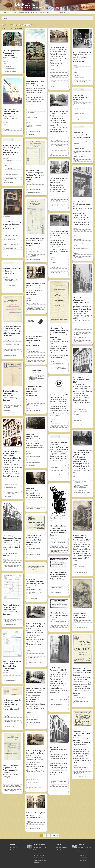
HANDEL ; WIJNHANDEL (9, 286)
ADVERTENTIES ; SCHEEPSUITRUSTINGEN (57, 539)
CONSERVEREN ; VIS (9, 727)
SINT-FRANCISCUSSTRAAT (10, 69)
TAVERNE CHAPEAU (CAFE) (10, 163)
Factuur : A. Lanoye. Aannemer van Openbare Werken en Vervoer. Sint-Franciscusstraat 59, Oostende (35, 175)
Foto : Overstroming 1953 (36, 283)
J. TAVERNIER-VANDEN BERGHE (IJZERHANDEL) (35, 459)
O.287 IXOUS (7, 353)
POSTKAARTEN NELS (79, 566)
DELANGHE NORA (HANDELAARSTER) (55, 473)
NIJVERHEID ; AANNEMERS (34, 192)
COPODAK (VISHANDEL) (56, 588)
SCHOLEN (53, 785)
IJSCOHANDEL (77, 246)
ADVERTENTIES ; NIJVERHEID (81, 698)
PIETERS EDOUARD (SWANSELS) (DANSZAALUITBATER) (12, 493)
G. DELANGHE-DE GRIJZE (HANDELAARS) (80, 773)
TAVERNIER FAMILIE (55, 551)
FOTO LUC (76, 68)
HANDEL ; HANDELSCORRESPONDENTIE (11, 340)
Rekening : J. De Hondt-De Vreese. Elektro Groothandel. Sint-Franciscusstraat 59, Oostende (11, 610)
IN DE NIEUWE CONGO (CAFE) (81, 233)
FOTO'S (6, 64)
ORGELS (76, 111)
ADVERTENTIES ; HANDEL (80, 767)
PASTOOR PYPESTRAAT (33, 658)
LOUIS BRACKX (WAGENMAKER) (12, 785)
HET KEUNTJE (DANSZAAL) (10, 485)
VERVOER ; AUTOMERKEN (33, 557)
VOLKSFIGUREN (8, 496)
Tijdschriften (6, 12)
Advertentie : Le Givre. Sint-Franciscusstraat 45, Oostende (59, 615)
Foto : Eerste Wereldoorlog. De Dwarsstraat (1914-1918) (82, 300)
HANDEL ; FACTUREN (9, 618)
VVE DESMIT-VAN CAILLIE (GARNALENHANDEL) (33, 252)
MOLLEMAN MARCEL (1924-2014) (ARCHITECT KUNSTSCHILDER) (12, 245)
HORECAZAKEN (31, 134)
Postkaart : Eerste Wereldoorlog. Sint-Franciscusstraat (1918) (82, 538)
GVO (52, 478)
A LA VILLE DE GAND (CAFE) (57, 84)
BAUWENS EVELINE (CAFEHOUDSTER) (79, 243)
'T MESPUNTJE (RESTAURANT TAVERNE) (34, 126)
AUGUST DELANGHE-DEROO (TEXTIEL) (81, 334)
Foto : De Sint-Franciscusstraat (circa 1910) (81, 380)
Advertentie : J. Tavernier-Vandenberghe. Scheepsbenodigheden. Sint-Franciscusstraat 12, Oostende (59, 530)
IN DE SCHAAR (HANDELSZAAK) (58, 465)
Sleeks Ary (76, 119)
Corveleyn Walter (8, 255)
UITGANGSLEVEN (8, 168)
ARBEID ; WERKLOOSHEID (33, 463)
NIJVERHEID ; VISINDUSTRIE (11, 722)
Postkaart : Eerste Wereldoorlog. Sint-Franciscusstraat (80, 615)
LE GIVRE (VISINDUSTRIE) (10, 719)
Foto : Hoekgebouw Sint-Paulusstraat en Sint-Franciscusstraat (12, 53)
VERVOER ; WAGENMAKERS (10, 790)
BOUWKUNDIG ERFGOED (10, 233)
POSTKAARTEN (78, 621)
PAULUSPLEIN (31, 113)
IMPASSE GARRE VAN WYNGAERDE (59, 702)
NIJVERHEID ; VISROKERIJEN (81, 248)
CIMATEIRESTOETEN (79, 70)
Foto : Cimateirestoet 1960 (83, 52)
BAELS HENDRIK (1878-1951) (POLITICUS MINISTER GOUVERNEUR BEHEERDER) (81, 486)
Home (5, 18)
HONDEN (76, 253)
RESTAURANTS (31, 129)
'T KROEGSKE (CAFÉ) (32, 118)
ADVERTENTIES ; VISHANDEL (34, 590)
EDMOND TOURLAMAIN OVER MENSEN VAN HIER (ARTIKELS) (11, 175)
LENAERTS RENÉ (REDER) (10, 356)
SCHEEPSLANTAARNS (56, 549)
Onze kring (44, 12)
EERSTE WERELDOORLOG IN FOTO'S (81, 328)
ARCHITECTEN (7, 251)
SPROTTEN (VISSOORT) (80, 251)
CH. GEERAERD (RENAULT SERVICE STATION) (36, 551)
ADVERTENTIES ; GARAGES (34, 548)
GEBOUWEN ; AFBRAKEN (10, 71)
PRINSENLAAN (7, 242)
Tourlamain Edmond (8, 183)
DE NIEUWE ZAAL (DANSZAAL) (81, 104)
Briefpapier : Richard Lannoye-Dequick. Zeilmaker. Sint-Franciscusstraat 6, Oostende (10, 396)
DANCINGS (6, 490)
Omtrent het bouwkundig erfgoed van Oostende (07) (12, 224)
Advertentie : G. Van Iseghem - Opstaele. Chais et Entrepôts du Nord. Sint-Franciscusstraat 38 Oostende (59, 333)
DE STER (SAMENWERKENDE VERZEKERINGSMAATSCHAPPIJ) (12, 344)
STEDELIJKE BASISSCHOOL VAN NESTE (12, 567)
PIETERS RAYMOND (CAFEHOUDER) (12, 161)
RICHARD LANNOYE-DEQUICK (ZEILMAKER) (11, 407)
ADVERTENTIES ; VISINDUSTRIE (58, 621)
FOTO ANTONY (54, 421)
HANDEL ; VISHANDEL (32, 599)
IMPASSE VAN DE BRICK (56, 705)
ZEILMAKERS (7, 410)
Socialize (13, 845)
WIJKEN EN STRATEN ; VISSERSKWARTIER (9, 172)
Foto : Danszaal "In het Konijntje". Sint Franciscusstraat (11, 454)
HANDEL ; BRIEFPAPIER (9, 404)
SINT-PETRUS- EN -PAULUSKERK (58, 151)
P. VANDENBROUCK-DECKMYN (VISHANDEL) (34, 593)
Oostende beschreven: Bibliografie (26, 12)
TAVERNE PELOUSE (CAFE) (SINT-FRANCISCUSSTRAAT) (35, 405)
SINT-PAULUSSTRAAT (9, 66)
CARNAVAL (76, 73)
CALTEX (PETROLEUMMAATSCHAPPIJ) (81, 701)
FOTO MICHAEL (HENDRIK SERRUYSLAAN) (80, 482)
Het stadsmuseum (39, 845)
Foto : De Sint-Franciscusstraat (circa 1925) (81, 204)
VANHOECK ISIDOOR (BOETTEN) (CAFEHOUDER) (82, 239)
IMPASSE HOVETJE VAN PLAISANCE (59, 700)
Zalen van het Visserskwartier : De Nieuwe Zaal (80, 97)
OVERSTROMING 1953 (32, 303)
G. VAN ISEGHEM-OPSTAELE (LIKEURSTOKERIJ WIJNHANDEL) (12, 280)
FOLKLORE (77, 75)
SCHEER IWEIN (31, 120)
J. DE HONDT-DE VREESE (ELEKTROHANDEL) (10, 621)
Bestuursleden (83, 857)
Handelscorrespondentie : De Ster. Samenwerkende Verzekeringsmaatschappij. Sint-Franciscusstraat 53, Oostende (12, 331)
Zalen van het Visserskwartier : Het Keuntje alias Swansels (81, 135)
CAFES (5, 166)
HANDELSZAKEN (31, 465)
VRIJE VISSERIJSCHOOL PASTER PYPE (35, 663)
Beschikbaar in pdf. (9, 229)
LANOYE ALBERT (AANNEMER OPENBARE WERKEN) (34, 187)
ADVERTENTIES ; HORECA (33, 351)
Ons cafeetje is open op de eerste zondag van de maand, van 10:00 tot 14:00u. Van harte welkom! (40, 859)
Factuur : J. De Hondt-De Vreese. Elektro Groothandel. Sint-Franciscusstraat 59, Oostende (12, 666)
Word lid (55, 12)
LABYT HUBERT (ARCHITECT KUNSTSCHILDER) (11, 236)
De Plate (25, 4)
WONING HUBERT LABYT (10, 240)
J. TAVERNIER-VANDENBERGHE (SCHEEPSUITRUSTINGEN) (58, 543)
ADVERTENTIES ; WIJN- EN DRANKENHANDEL (57, 364)
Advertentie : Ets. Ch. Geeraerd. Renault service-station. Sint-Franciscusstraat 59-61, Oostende (35, 540)
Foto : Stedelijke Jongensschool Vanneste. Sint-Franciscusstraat (12, 538)
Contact (63, 12)
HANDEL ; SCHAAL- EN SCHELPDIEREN (33, 256)
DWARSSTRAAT (78, 331)
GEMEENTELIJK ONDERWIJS (57, 788)
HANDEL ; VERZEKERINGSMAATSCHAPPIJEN (12, 347)
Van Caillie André (55, 709)
